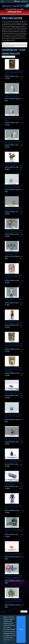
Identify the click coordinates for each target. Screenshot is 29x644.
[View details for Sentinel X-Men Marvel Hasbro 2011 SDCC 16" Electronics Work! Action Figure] (15, 503)
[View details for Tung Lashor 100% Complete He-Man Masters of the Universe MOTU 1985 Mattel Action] (15, 574)
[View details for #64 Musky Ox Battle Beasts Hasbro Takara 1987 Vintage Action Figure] (15, 206)
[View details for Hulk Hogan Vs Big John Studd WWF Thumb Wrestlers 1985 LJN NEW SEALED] (15, 273)
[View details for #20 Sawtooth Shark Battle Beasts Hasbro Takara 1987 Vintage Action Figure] (15, 412)
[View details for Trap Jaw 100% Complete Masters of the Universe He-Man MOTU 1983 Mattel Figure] (15, 527)
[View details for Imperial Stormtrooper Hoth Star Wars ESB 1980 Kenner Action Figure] (15, 92)
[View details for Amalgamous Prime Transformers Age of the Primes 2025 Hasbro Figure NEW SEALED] (15, 69)
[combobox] (15, 46)
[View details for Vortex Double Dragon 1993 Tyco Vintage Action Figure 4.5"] (15, 250)
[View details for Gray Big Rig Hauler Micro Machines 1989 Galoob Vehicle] (15, 480)
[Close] (21, 629)
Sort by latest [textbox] (6, 57)
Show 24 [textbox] (23, 612)
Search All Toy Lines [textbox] (9, 46)
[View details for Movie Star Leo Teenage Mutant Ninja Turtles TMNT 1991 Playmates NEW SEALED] (15, 342)
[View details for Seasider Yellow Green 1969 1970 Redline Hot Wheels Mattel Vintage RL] (15, 389)
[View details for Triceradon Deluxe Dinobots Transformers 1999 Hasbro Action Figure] (15, 161)
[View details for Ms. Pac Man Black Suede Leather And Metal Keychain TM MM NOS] (15, 458)
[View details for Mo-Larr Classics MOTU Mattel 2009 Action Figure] (15, 297)
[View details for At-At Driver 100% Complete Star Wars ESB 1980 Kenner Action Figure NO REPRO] (15, 116)
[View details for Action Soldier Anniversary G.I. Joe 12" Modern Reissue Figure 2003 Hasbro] (15, 319)
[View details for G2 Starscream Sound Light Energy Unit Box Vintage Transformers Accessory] (15, 551)
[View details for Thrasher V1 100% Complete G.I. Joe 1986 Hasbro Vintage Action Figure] (15, 436)
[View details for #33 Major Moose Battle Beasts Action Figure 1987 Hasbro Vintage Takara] (15, 183)
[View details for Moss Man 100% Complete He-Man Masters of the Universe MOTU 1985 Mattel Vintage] (15, 598)
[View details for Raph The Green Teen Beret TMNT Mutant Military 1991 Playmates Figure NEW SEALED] (15, 366)
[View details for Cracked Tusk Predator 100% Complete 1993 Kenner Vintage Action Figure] (15, 228)
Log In (24, 1)
